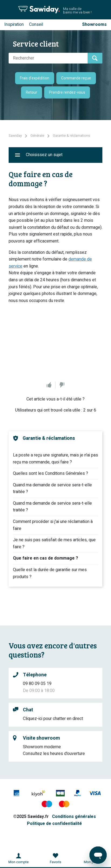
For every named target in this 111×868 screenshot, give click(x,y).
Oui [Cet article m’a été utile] (49, 385)
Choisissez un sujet (44, 155)
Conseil (36, 24)
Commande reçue (76, 78)
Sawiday (15, 136)
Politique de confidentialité (54, 824)
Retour (32, 92)
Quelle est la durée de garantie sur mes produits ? (50, 573)
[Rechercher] (48, 58)
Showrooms (94, 24)
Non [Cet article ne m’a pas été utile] (62, 385)
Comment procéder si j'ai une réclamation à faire (53, 525)
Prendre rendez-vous (67, 92)
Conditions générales (74, 817)
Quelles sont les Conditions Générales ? (51, 473)
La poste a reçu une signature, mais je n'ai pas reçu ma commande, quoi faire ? (55, 459)
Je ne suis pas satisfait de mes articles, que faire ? (54, 543)
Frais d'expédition (35, 78)
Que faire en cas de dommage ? (46, 558)
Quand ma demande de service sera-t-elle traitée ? (52, 489)
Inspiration (14, 24)
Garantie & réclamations (71, 136)
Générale (37, 136)
